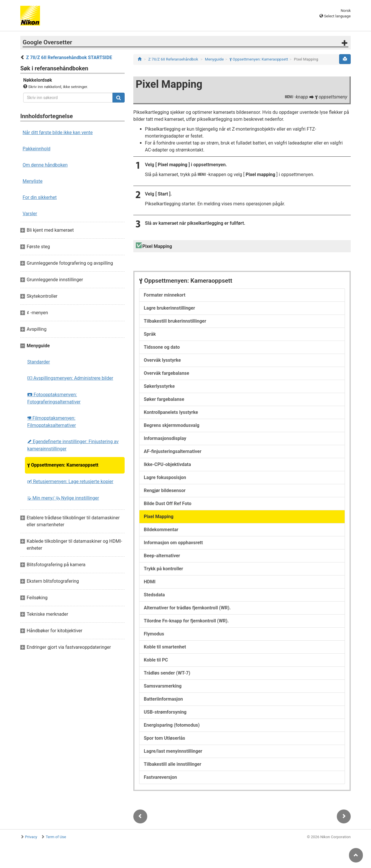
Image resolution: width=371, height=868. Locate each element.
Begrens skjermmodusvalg (172, 425)
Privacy (31, 837)
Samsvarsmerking (163, 686)
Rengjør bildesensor (165, 490)
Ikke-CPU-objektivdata (167, 464)
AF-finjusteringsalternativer (173, 451)
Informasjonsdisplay (165, 438)
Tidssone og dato (162, 347)
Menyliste (33, 181)
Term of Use (56, 837)
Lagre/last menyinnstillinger (173, 751)
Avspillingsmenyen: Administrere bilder (70, 378)
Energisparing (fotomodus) (172, 725)
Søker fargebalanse (164, 399)
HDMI (150, 582)
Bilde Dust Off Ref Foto (168, 504)
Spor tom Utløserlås (164, 738)
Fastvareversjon (160, 777)
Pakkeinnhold (37, 149)
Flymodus (154, 634)
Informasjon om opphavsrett (173, 543)
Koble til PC (156, 660)
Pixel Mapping (159, 517)
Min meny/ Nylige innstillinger (63, 498)
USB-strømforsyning (165, 712)
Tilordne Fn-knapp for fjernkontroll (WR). (186, 621)
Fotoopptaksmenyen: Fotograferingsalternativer (54, 398)
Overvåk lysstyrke (162, 360)
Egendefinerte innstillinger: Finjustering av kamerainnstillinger (73, 445)
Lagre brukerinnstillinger (169, 308)
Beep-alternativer (162, 556)
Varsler (30, 214)
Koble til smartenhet (165, 647)
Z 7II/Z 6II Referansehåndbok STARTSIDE (69, 57)
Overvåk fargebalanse (167, 373)
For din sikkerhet (40, 197)
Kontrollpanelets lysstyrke (171, 412)
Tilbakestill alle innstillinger (172, 764)
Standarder (39, 362)
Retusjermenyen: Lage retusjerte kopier (70, 481)
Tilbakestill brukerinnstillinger (175, 321)
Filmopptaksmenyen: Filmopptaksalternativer (52, 422)
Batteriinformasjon (163, 699)
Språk (150, 334)
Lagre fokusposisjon (165, 477)
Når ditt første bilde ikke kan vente (58, 133)
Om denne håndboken (45, 165)
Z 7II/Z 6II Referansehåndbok (173, 59)
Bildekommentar (161, 530)
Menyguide (214, 59)
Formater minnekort (165, 295)
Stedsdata (154, 595)
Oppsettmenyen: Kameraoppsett (63, 465)
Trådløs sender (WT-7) (167, 673)
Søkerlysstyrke (159, 386)
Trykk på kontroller (163, 569)
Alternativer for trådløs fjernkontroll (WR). (187, 608)
